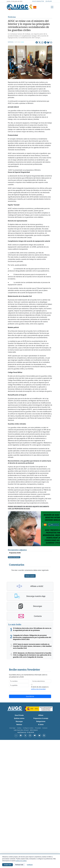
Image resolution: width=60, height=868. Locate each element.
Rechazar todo (19, 865)
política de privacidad (38, 689)
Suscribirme (30, 696)
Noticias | (11, 42)
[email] (41, 681)
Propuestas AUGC (15, 553)
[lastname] (19, 685)
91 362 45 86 (30, 732)
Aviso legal (12, 728)
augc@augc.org (22, 732)
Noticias (12, 17)
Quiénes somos (19, 718)
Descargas (19, 721)
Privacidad (38, 728)
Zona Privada (19, 715)
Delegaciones (41, 721)
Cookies (19, 728)
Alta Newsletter (38, 1)
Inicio (41, 724)
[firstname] (19, 681)
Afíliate (49, 1)
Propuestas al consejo (41, 718)
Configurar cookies (28, 728)
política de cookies (21, 861)
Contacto (45, 728)
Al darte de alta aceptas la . (40, 688)
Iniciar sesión (30, 576)
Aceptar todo (8, 865)
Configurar (30, 865)
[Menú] (52, 7)
